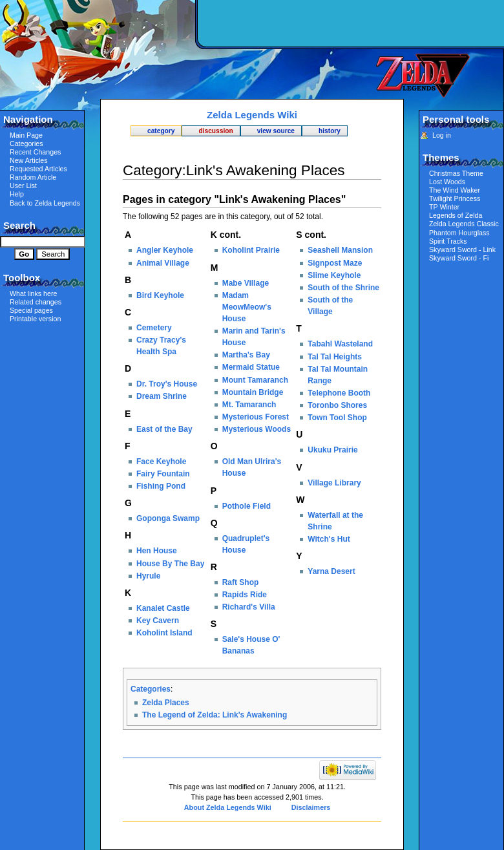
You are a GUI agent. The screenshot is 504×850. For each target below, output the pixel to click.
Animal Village (163, 263)
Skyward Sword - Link (462, 250)
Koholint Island (164, 633)
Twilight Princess (455, 198)
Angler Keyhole (165, 250)
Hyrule (148, 576)
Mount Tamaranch (255, 380)
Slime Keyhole (334, 275)
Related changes (36, 302)
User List (23, 186)
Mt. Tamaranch (249, 405)
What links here (33, 293)
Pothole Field (247, 506)
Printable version (35, 319)
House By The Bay (170, 564)
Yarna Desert (331, 571)
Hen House (157, 551)
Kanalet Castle (163, 608)
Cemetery (154, 328)
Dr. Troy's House (167, 384)
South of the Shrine (343, 288)
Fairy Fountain (163, 474)
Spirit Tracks (448, 241)
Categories (151, 689)
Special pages (31, 310)
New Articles (29, 160)
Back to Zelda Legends (45, 203)
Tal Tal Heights (335, 357)
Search (19, 225)
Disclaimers (311, 807)
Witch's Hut (329, 539)
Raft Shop (241, 582)
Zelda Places (166, 703)
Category (161, 131)
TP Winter (444, 207)
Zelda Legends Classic (464, 224)
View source (276, 131)
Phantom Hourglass (459, 233)
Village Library (334, 483)
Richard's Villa (249, 607)
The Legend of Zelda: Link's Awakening (215, 715)
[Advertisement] (349, 94)
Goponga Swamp (168, 518)
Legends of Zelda (456, 215)
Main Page (26, 135)
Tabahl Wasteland (340, 344)
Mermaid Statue (251, 367)
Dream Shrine (162, 396)
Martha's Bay (246, 355)
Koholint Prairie (251, 250)
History (330, 131)
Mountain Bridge (253, 392)
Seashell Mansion (340, 250)
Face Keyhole (161, 462)
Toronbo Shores (337, 405)
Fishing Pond (161, 486)
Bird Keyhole (160, 295)
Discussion (215, 131)
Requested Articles (38, 169)
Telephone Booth (339, 393)
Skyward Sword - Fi (459, 258)
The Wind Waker (455, 190)
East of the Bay (164, 429)
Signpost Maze (335, 263)
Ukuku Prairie (332, 450)
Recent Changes (35, 152)
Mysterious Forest (256, 417)
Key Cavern (158, 621)
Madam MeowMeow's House (247, 307)
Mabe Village (246, 283)
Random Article (33, 177)
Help (17, 194)
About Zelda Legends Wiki (228, 807)
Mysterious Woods (257, 429)
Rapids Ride (245, 595)
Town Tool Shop (337, 418)
